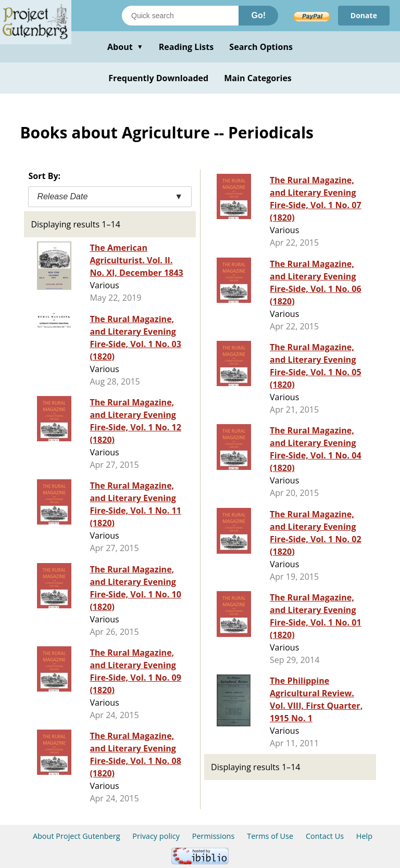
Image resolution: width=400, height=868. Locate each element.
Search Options (261, 47)
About (125, 47)
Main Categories (258, 78)
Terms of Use (270, 836)
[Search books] (180, 16)
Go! (258, 15)
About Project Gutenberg (77, 836)
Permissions (214, 836)
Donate (364, 15)
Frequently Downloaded (158, 78)
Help (364, 836)
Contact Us (325, 836)
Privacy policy (156, 836)
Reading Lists (186, 47)
